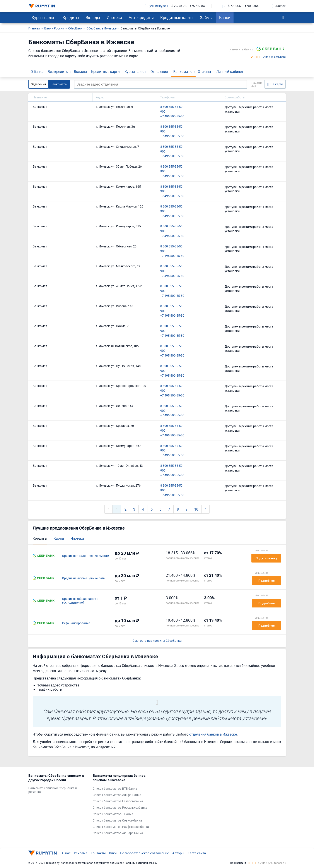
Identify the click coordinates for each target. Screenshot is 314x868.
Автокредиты (141, 17)
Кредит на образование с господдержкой (80, 601)
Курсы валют (44, 17)
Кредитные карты (177, 17)
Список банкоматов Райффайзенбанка (121, 827)
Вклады (93, 17)
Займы (206, 17)
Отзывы (204, 72)
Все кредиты (58, 72)
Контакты (98, 853)
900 (163, 112)
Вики (113, 853)
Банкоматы (183, 72)
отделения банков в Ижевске (213, 734)
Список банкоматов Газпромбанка (118, 801)
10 (196, 509)
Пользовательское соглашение (144, 853)
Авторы (178, 853)
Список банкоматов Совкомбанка (117, 821)
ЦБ (221, 6)
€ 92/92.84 (197, 6)
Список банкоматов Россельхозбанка (120, 808)
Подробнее (267, 581)
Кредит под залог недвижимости (86, 556)
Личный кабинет (230, 72)
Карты (59, 538)
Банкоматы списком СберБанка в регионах (53, 790)
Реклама (81, 853)
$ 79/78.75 (179, 6)
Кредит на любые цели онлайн (84, 578)
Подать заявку (266, 558)
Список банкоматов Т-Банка (113, 814)
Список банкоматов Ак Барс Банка (118, 833)
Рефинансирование (76, 623)
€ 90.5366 (252, 6)
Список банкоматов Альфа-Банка (117, 795)
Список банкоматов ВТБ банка (115, 789)
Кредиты (71, 17)
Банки (225, 17)
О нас (66, 853)
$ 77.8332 (235, 6)
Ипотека (114, 17)
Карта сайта (197, 853)
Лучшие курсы (157, 6)
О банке (37, 72)
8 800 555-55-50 (171, 107)
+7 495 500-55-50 (172, 116)
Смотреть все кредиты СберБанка (157, 641)
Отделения (159, 72)
